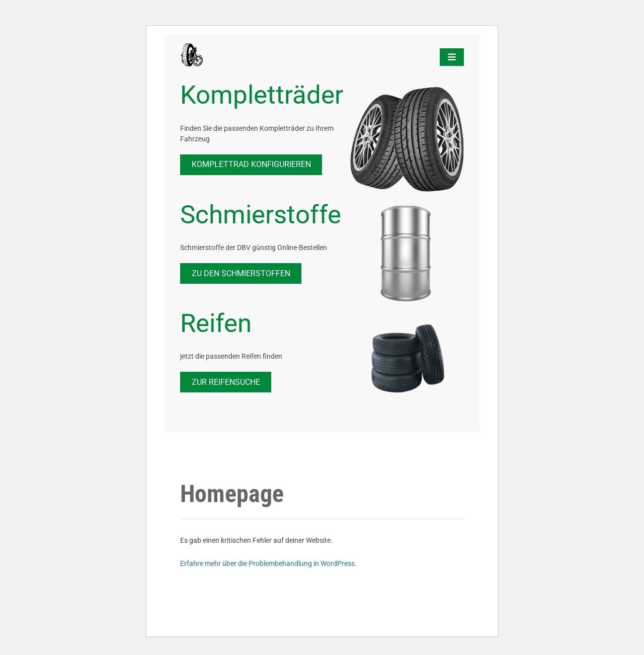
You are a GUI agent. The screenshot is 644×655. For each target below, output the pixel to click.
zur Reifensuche (226, 382)
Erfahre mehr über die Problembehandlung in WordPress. (268, 563)
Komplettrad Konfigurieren (251, 164)
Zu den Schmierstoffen (241, 273)
